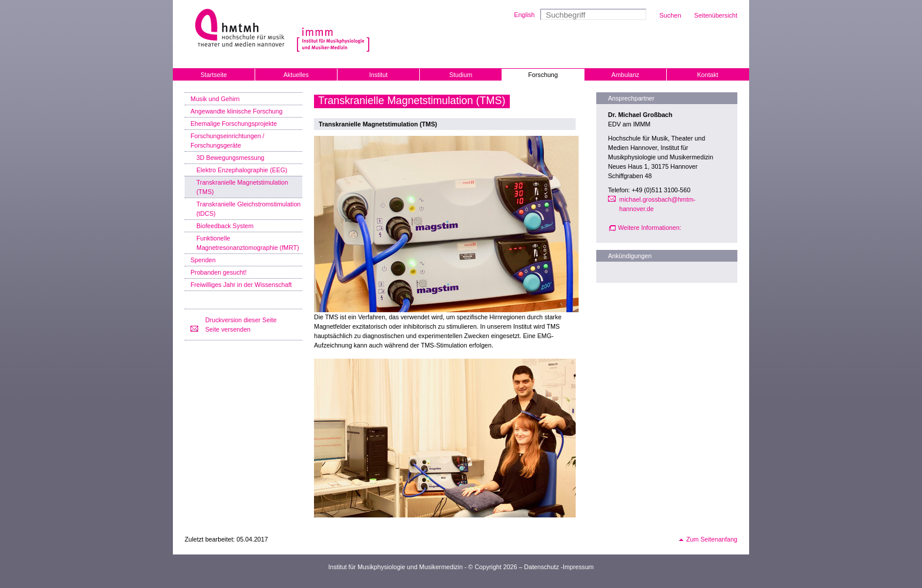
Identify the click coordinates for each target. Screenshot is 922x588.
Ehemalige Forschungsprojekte (234, 123)
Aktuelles (296, 75)
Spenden (203, 260)
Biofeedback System (225, 226)
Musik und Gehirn (215, 99)
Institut (378, 75)
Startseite (214, 75)
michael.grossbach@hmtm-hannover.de (657, 204)
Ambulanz (625, 75)
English (524, 15)
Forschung (543, 75)
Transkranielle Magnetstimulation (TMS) (242, 187)
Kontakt (707, 75)
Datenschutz (541, 567)
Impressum (578, 567)
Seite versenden (228, 329)
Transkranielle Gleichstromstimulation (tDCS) (248, 209)
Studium (461, 75)
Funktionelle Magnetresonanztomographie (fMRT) (248, 243)
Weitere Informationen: (650, 228)
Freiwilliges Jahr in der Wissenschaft (241, 285)
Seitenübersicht (716, 15)
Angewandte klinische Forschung (236, 111)
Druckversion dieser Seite (241, 320)
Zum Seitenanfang (712, 539)
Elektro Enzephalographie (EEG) (242, 170)
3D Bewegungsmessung (230, 158)
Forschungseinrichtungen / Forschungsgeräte (228, 141)
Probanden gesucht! (218, 272)
